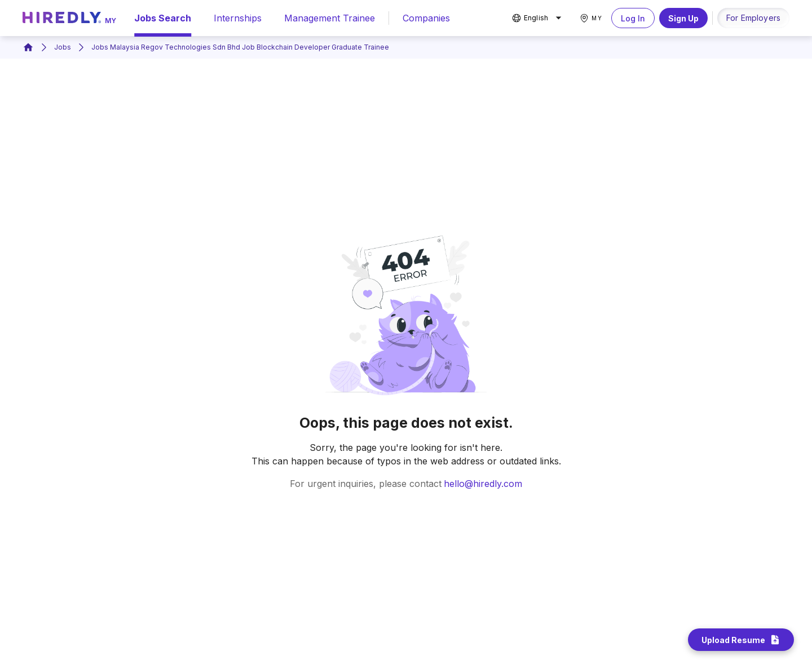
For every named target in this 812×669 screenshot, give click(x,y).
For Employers (753, 18)
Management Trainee (330, 18)
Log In (633, 18)
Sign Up (683, 18)
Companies (426, 18)
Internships (238, 18)
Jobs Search (163, 18)
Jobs (63, 47)
